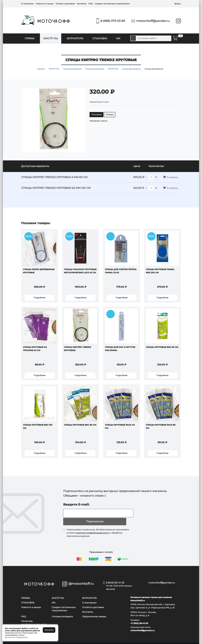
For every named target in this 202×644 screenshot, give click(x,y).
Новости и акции (45, 4)
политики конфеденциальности (92, 528)
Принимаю (49, 630)
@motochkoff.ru (81, 579)
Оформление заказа (94, 612)
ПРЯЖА (30, 38)
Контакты (82, 4)
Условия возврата (62, 612)
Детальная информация (16, 637)
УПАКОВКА (100, 38)
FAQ (91, 4)
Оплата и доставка (65, 4)
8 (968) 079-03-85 (113, 21)
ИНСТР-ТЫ (51, 38)
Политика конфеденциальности (34, 618)
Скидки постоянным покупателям (112, 4)
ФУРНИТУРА (75, 38)
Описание (96, 115)
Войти (178, 4)
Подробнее (40, 298)
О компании (27, 4)
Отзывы (110, 115)
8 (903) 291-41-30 (123, 581)
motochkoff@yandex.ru (153, 21)
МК (118, 38)
